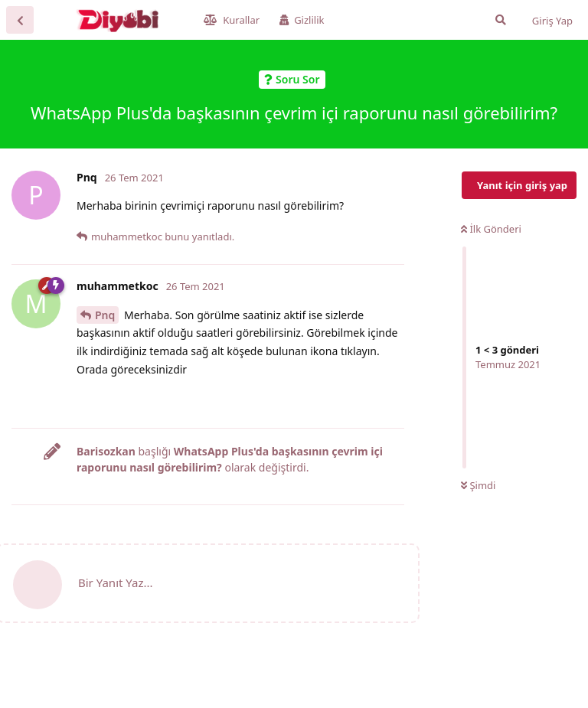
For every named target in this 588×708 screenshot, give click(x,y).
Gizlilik (302, 20)
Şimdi (478, 485)
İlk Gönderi (491, 229)
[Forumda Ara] (501, 20)
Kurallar (232, 20)
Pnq (105, 315)
